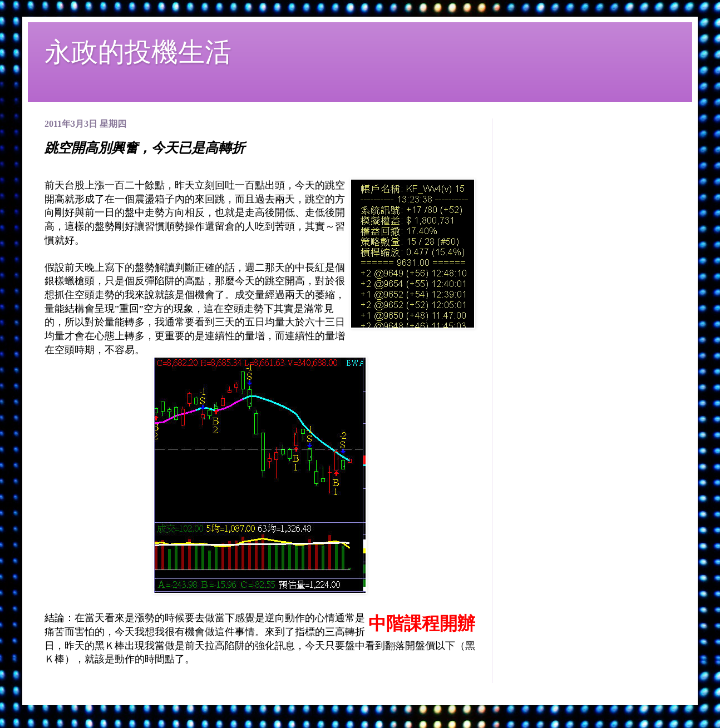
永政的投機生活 (138, 52)
